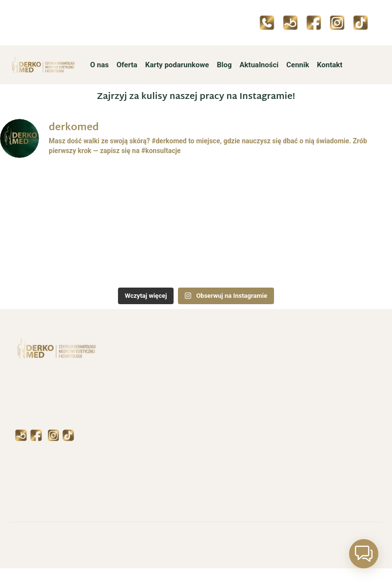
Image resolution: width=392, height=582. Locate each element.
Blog (225, 65)
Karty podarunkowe (177, 65)
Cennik (298, 65)
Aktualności (259, 65)
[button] (364, 554)
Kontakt (330, 65)
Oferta (127, 65)
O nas (99, 65)
